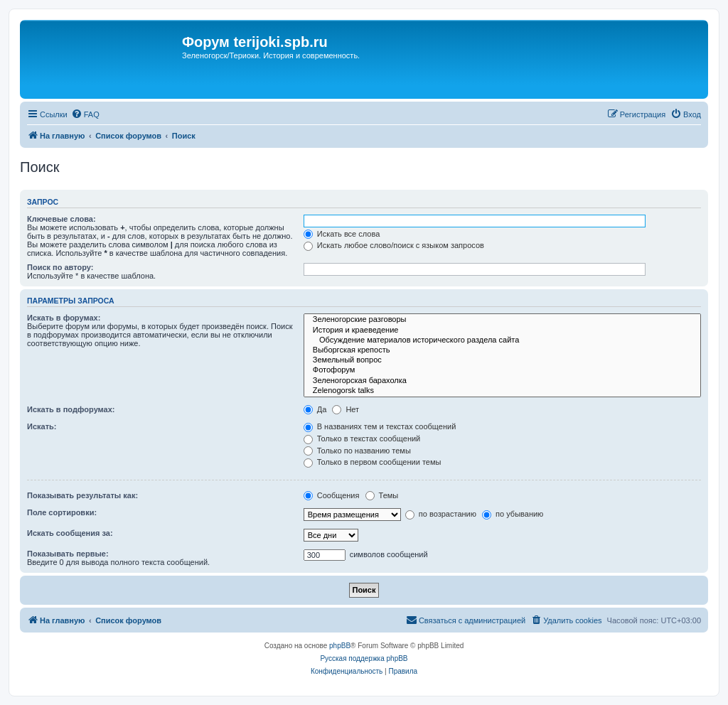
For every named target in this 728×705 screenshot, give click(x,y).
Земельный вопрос (502, 360)
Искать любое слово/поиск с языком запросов (394, 245)
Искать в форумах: (64, 318)
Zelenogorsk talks (502, 391)
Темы (382, 495)
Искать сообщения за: (70, 533)
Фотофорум (502, 370)
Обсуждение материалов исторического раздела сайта (502, 340)
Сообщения (332, 495)
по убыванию (513, 514)
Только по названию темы (357, 451)
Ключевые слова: (61, 219)
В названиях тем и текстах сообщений (380, 426)
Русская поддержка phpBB (364, 658)
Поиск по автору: (60, 267)
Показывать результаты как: (82, 495)
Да (315, 409)
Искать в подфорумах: (71, 409)
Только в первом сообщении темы (373, 462)
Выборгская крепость (502, 350)
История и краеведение (502, 330)
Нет (346, 409)
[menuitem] (85, 114)
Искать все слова (342, 234)
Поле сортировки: (62, 512)
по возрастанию (441, 514)
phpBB (340, 646)
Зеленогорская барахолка (502, 381)
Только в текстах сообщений (362, 438)
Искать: (42, 426)
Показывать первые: (68, 554)
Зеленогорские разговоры (502, 320)
